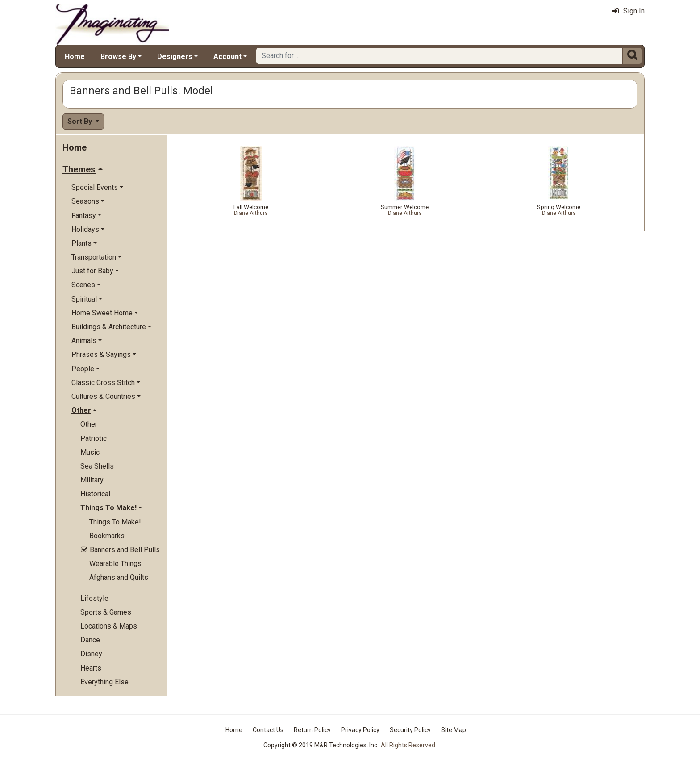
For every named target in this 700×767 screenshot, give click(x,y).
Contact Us (268, 730)
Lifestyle (94, 598)
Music (90, 452)
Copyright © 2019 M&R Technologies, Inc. (321, 745)
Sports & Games (106, 612)
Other (89, 424)
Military (92, 480)
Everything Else (104, 682)
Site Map (454, 730)
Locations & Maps (109, 626)
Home (75, 57)
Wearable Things (115, 564)
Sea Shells (97, 466)
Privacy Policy (360, 730)
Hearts (91, 668)
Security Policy (410, 730)
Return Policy (312, 730)
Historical (95, 494)
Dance (90, 640)
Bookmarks (107, 536)
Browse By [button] (118, 57)
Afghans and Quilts (119, 577)
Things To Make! (115, 522)
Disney (91, 654)
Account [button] (227, 57)
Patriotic (94, 438)
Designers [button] (175, 57)
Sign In (629, 11)
